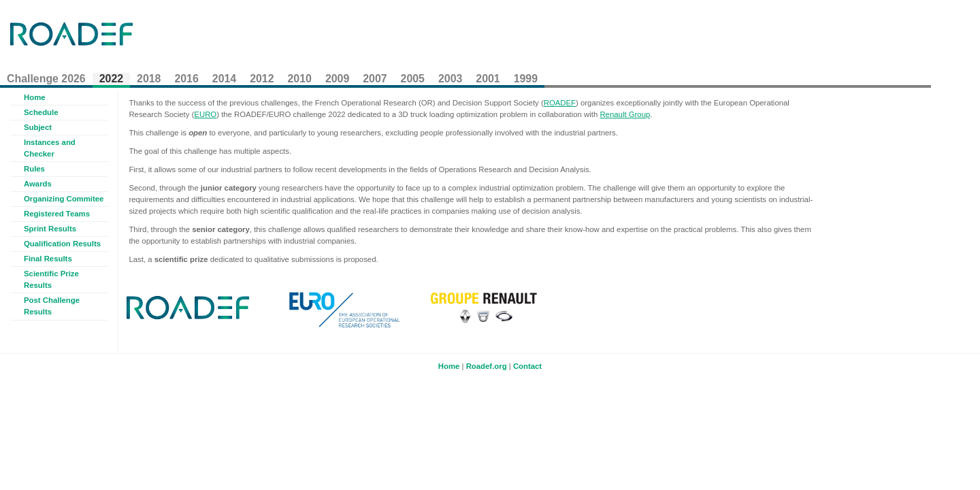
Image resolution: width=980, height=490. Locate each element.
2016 (186, 79)
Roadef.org (487, 366)
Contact (527, 366)
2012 (262, 79)
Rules (34, 169)
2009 (337, 79)
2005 (413, 79)
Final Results (48, 259)
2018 (149, 79)
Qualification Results (62, 244)
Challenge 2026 (46, 79)
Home (35, 97)
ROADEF (560, 103)
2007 (375, 79)
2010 (300, 79)
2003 (450, 79)
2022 (111, 79)
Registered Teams (57, 214)
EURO (205, 114)
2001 (488, 79)
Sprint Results (50, 229)
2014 (224, 79)
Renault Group (625, 114)
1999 (526, 79)
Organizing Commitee (64, 199)
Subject (38, 127)
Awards (38, 184)
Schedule (41, 112)
